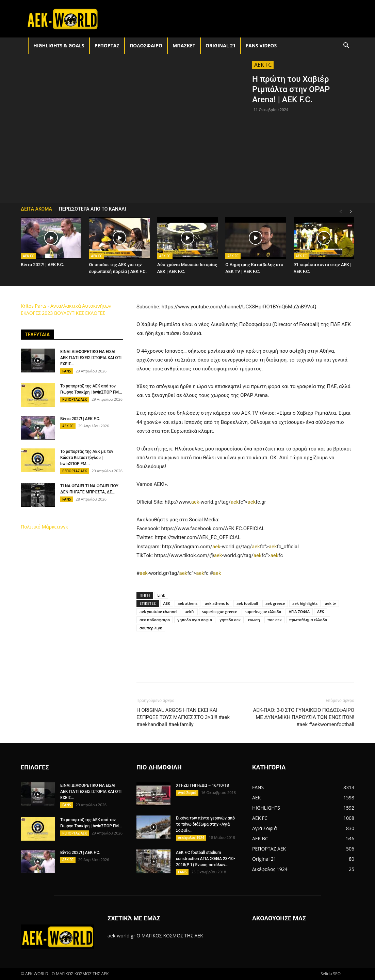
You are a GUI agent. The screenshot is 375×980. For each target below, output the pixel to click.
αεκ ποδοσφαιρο (155, 620)
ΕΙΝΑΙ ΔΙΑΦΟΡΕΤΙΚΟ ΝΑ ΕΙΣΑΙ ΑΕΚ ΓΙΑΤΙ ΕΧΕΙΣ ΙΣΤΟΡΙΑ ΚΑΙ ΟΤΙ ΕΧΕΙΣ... (91, 358)
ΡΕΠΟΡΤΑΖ (107, 45)
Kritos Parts (34, 306)
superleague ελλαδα (263, 611)
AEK (167, 603)
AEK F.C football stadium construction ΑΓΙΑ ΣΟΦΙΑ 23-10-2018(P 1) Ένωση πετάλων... (205, 859)
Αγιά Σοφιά (187, 793)
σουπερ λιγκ (151, 628)
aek (195, 502)
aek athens (187, 603)
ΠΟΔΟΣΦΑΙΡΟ (146, 45)
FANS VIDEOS (261, 45)
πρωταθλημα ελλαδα (308, 620)
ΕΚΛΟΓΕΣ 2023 (37, 313)
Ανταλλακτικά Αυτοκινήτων (81, 306)
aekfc (190, 611)
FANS (67, 371)
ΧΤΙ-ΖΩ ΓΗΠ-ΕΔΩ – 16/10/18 (202, 785)
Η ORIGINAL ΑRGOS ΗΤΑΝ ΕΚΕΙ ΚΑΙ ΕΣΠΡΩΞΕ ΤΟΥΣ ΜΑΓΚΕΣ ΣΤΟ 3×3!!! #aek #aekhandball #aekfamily (183, 717)
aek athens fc (217, 603)
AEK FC (263, 65)
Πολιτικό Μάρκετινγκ (44, 527)
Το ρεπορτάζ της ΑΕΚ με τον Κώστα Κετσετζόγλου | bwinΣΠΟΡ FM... (87, 458)
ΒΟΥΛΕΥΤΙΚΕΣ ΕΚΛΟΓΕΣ (80, 313)
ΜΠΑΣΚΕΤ (184, 45)
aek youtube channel (158, 611)
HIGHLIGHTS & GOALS (59, 45)
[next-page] (351, 212)
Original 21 (221, 45)
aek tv (330, 603)
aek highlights (305, 603)
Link (161, 595)
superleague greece (220, 611)
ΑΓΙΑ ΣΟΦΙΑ (299, 611)
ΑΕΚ (321, 611)
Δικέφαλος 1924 (191, 838)
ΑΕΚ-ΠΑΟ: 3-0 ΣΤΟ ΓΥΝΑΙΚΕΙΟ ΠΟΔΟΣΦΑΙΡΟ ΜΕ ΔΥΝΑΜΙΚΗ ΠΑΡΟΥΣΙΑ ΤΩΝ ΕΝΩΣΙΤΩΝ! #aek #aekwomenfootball (304, 717)
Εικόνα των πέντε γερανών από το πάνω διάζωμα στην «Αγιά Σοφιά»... (205, 824)
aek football (247, 603)
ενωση (254, 620)
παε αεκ (275, 620)
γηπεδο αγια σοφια (195, 620)
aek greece (275, 603)
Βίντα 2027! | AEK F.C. (43, 265)
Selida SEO (331, 974)
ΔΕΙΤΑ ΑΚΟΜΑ (36, 209)
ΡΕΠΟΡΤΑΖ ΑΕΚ (75, 399)
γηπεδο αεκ (230, 620)
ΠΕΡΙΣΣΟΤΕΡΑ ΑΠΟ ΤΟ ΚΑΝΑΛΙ (93, 209)
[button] (346, 46)
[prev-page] (341, 212)
